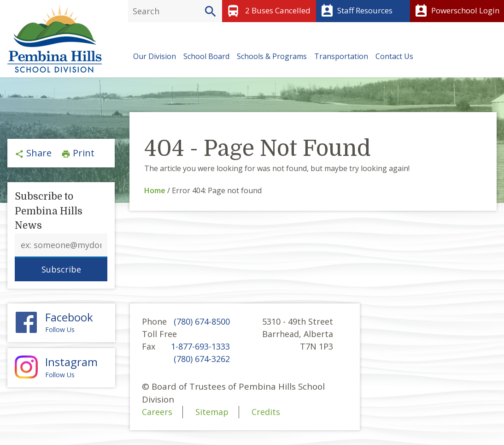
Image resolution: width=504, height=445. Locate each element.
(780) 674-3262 (202, 359)
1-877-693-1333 (200, 346)
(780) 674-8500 (202, 321)
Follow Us (61, 323)
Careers (157, 412)
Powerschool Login (456, 11)
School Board (206, 56)
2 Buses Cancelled (267, 11)
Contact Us (394, 56)
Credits (266, 412)
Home (155, 190)
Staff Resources (355, 11)
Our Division (155, 56)
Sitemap (212, 412)
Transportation (341, 56)
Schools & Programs (272, 56)
